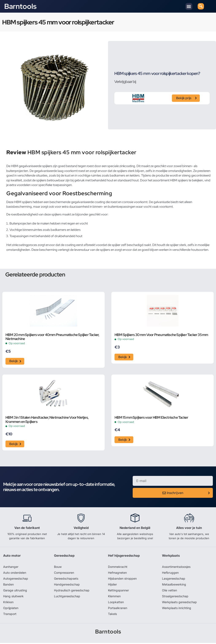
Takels (112, 615)
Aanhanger (11, 568)
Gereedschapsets (66, 580)
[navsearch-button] (201, 6)
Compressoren (64, 574)
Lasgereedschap (174, 580)
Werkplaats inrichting (177, 609)
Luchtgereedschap (67, 597)
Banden (8, 585)
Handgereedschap (67, 585)
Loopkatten (116, 603)
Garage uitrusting (15, 591)
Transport (10, 615)
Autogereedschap (16, 580)
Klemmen (114, 597)
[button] (189, 6)
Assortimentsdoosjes (176, 568)
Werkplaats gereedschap (179, 603)
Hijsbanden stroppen (122, 580)
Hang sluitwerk (13, 597)
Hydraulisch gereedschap (72, 591)
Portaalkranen (118, 609)
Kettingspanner (118, 591)
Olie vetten (169, 591)
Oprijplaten (11, 609)
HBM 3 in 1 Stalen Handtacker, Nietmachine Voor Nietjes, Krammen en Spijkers (47, 420)
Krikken (8, 603)
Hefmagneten (117, 574)
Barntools (20, 6)
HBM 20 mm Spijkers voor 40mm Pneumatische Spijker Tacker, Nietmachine (52, 337)
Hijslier (112, 585)
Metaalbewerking (174, 585)
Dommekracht (118, 568)
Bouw (58, 568)
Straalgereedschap (175, 597)
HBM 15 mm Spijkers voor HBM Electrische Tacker (151, 418)
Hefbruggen (170, 574)
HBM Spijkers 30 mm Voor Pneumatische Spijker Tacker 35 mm (161, 335)
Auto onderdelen (15, 574)
